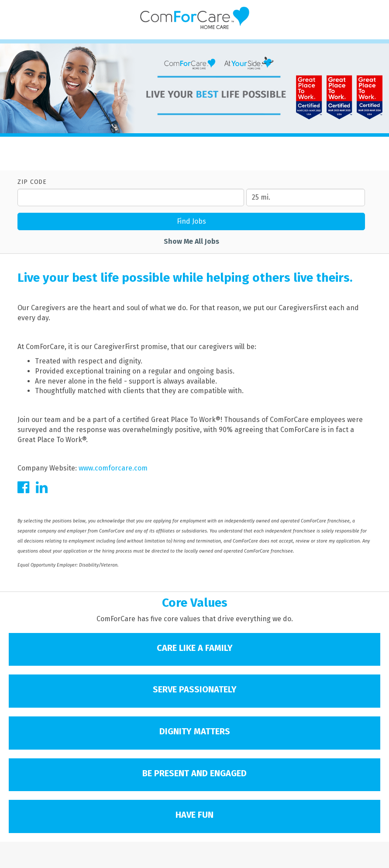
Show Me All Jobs (191, 241)
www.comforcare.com (113, 468)
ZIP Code (32, 182)
